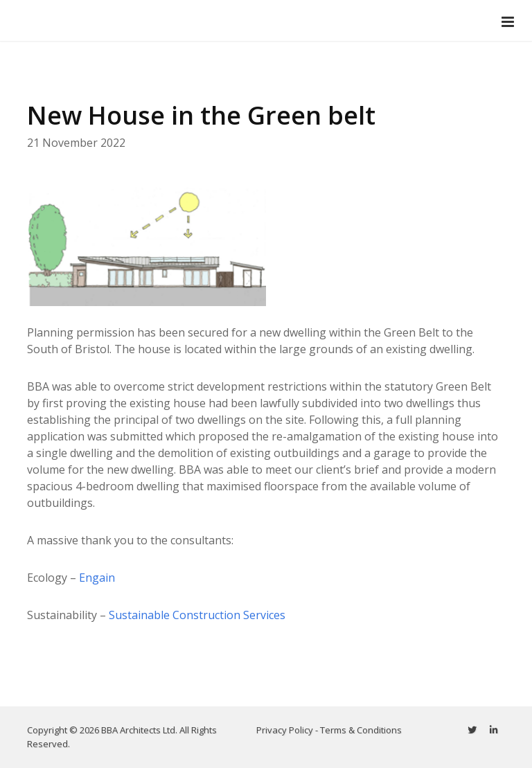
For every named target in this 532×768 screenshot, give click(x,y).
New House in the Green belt (201, 115)
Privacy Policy (285, 730)
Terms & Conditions (361, 730)
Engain (97, 578)
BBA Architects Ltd (138, 730)
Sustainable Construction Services (197, 615)
